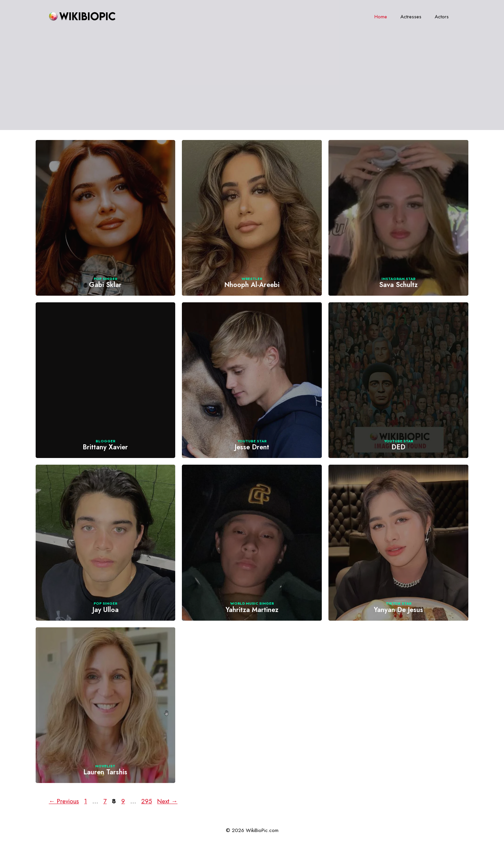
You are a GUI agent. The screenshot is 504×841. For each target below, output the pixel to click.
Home (381, 17)
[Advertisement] (252, 83)
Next (167, 801)
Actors (442, 17)
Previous (64, 801)
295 (147, 801)
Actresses (411, 17)
